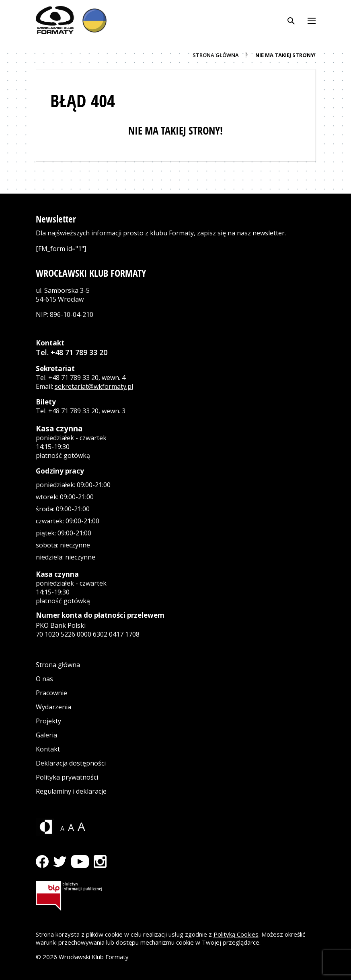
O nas (44, 679)
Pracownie (51, 693)
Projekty (48, 721)
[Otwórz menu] (312, 20)
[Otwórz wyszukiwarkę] (291, 20)
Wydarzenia (53, 707)
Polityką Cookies (236, 934)
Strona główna (58, 665)
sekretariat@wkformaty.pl (94, 386)
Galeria (46, 735)
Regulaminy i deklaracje (71, 791)
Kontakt (48, 749)
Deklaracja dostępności (71, 763)
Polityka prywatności (67, 777)
